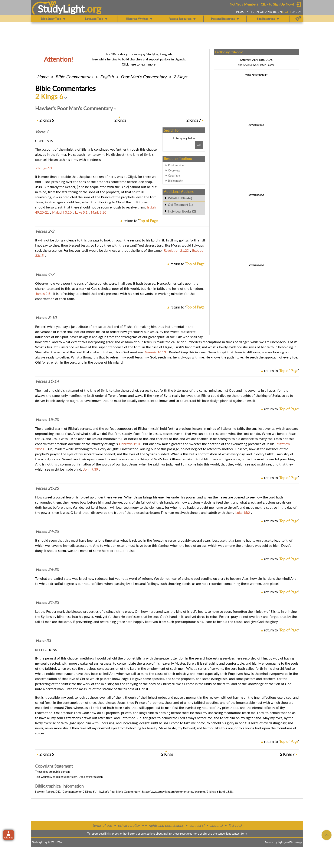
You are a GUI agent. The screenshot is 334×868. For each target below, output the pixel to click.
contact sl (197, 825)
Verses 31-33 (47, 602)
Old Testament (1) (180, 205)
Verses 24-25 (47, 531)
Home (43, 77)
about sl (216, 825)
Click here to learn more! (139, 64)
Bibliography (176, 181)
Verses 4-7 (45, 274)
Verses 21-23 (47, 488)
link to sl (235, 825)
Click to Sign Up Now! (277, 4)
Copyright (174, 176)
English (107, 77)
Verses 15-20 (47, 420)
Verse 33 (43, 641)
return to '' (141, 221)
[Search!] (199, 145)
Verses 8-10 (46, 318)
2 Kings (180, 77)
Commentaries (74, 77)
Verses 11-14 (47, 381)
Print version (176, 165)
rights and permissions (166, 825)
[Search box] (179, 145)
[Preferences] (298, 19)
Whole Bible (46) (180, 198)
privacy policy (129, 825)
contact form (239, 834)
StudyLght (61, 9)
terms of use (102, 825)
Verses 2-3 (45, 231)
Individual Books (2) (182, 211)
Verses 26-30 (47, 570)
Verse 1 (42, 132)
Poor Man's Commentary (143, 77)
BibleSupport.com (67, 777)
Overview (174, 170)
